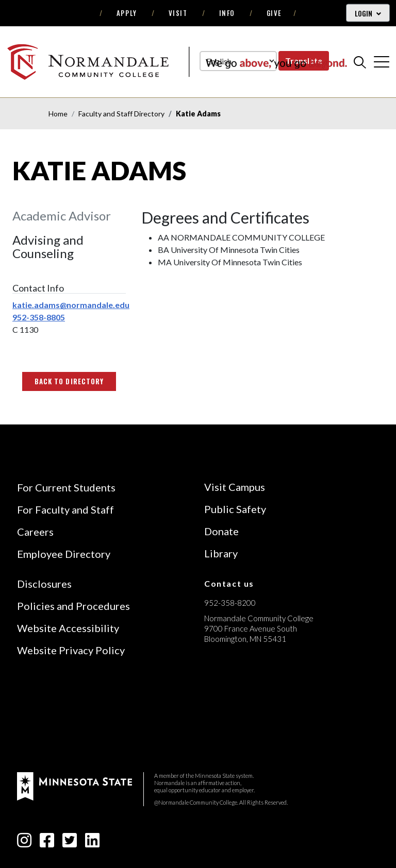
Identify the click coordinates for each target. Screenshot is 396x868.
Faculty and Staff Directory (121, 114)
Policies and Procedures (73, 606)
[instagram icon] (24, 843)
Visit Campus (235, 487)
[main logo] (177, 62)
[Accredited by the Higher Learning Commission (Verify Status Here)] (243, 712)
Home (58, 114)
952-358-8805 (39, 317)
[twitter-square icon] (70, 843)
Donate (221, 531)
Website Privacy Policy (71, 650)
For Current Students (66, 487)
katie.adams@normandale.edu (71, 305)
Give (274, 13)
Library (221, 553)
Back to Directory (69, 381)
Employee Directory (64, 554)
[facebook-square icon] (47, 843)
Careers (35, 532)
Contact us (229, 583)
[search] (360, 62)
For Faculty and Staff (65, 509)
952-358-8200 (230, 603)
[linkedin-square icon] (92, 843)
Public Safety (235, 509)
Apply (127, 13)
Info (227, 13)
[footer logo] (75, 785)
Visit (178, 13)
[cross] (382, 62)
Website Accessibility (68, 628)
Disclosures (44, 584)
